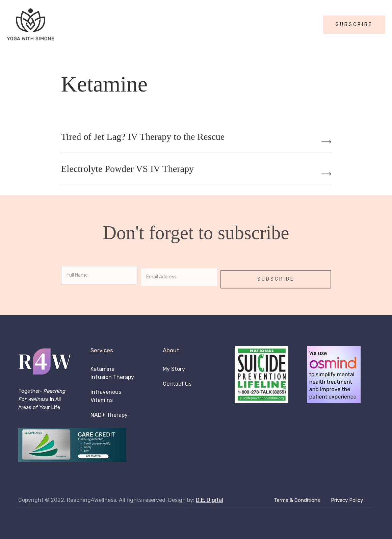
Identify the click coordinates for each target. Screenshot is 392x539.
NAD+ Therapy (109, 415)
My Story (174, 369)
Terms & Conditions (297, 500)
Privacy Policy (347, 500)
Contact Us (177, 384)
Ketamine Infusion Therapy (112, 373)
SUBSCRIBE (354, 24)
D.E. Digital (210, 500)
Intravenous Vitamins (106, 396)
